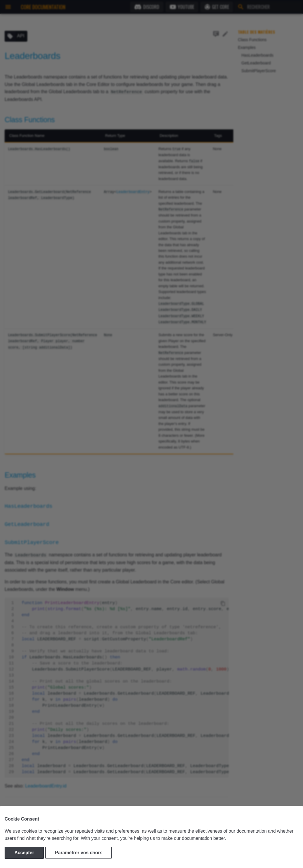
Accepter (24, 853)
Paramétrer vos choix (78, 853)
